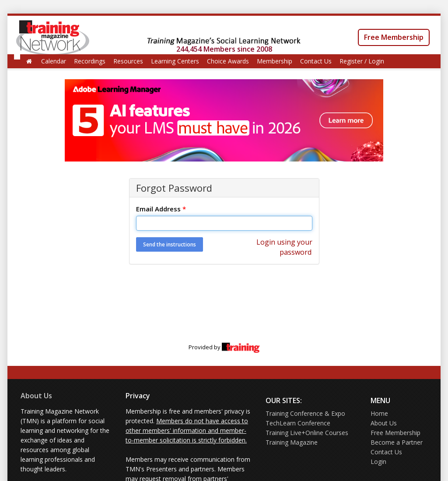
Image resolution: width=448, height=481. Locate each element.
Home (379, 413)
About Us (36, 396)
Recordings (90, 61)
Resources (128, 61)
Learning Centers (175, 61)
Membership (275, 61)
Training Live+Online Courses (307, 433)
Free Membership (394, 37)
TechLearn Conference (298, 423)
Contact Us (316, 61)
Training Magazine (292, 442)
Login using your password (284, 247)
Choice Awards (228, 61)
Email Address (161, 209)
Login (378, 462)
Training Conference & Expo (305, 413)
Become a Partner (397, 442)
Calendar (54, 61)
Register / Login (362, 61)
